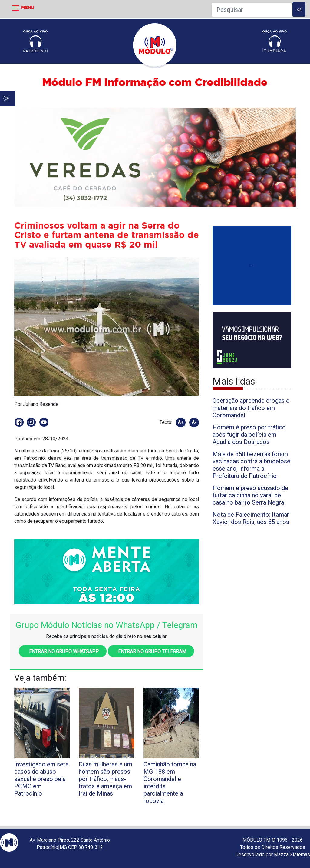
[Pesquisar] (252, 10)
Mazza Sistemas (292, 855)
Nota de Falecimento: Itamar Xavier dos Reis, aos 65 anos (251, 518)
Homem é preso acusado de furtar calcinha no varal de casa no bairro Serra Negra (250, 495)
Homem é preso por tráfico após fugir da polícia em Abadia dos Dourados (249, 435)
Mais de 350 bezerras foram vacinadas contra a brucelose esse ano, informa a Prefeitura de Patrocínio (251, 465)
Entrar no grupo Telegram (151, 651)
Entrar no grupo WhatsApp (63, 651)
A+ (181, 422)
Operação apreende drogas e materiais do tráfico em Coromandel (251, 408)
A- (194, 422)
